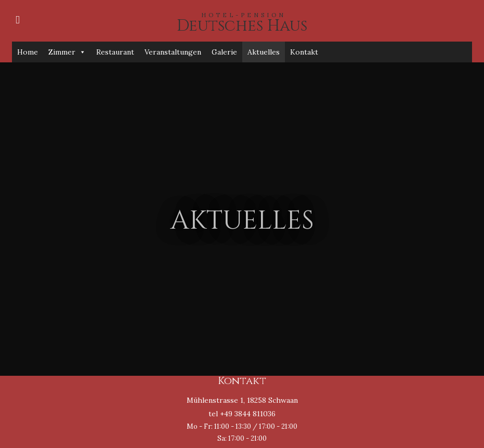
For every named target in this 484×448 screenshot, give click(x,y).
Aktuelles (264, 52)
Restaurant (115, 52)
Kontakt (304, 52)
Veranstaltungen (173, 52)
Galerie (224, 52)
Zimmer (67, 52)
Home (28, 52)
